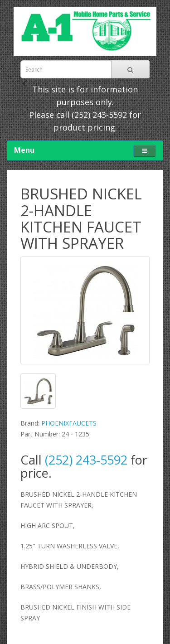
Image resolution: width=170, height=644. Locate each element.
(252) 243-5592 (99, 115)
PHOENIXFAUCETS (69, 423)
